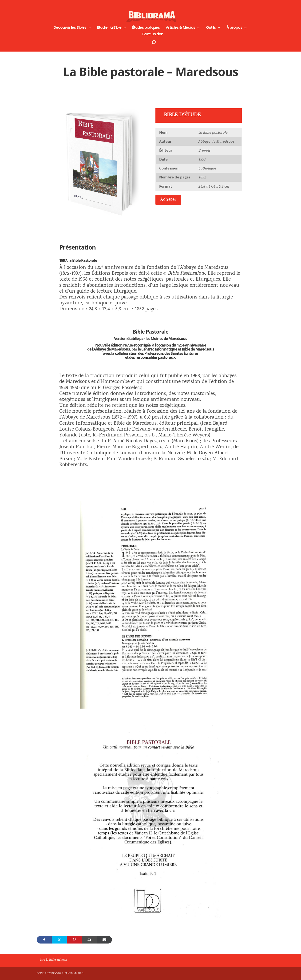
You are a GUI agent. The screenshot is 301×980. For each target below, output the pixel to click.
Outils (211, 28)
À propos (234, 28)
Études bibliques (146, 28)
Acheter (168, 200)
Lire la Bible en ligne (53, 960)
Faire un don (153, 35)
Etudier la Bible (109, 28)
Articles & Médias (180, 28)
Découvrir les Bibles (70, 28)
